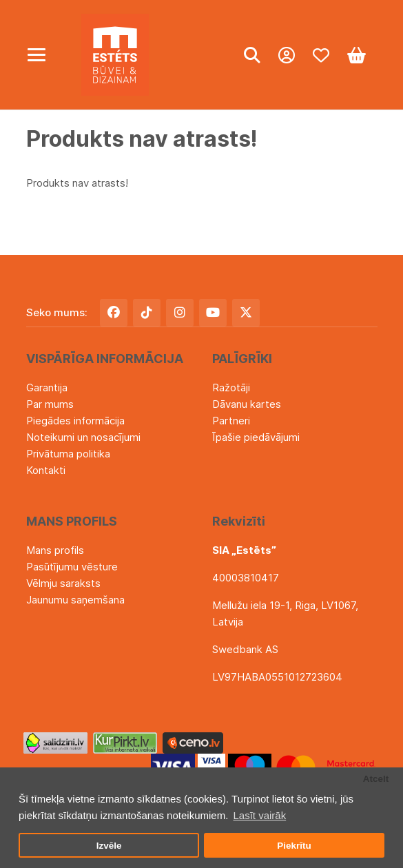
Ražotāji (231, 387)
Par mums (50, 404)
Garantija (47, 387)
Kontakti (46, 470)
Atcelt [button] (376, 779)
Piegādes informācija (75, 421)
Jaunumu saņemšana (75, 600)
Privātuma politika (68, 454)
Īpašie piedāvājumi (256, 437)
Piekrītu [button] (294, 846)
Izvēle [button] (109, 846)
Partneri (231, 421)
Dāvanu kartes (247, 404)
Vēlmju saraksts (63, 583)
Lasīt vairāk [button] (259, 815)
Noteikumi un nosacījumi (83, 437)
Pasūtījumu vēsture (72, 567)
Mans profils (55, 550)
